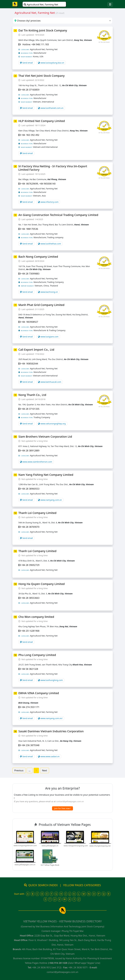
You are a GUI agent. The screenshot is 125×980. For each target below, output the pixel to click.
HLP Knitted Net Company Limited (42, 121)
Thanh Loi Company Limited (37, 513)
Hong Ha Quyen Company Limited (42, 584)
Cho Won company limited (36, 617)
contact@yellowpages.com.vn (70, 801)
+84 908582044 (30, 364)
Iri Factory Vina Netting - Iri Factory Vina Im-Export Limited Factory (53, 168)
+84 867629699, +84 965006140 (38, 184)
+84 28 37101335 (30, 409)
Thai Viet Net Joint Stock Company (41, 76)
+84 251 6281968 (30, 631)
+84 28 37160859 (30, 90)
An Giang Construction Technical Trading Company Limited (58, 215)
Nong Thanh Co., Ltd (32, 395)
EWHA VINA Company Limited (39, 693)
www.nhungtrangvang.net (100, 846)
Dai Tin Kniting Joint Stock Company (43, 30)
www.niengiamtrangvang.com (76, 846)
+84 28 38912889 (30, 451)
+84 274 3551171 (30, 707)
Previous (19, 770)
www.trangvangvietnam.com (25, 846)
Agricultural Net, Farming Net (41, 5)
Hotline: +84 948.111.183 (35, 44)
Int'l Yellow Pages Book (50, 865)
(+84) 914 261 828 (58, 963)
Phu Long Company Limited (37, 655)
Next (45, 770)
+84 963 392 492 (30, 135)
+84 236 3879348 (30, 745)
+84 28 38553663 (30, 598)
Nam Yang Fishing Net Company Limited (46, 475)
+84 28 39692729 (30, 565)
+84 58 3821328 (30, 669)
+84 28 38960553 (30, 489)
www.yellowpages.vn (50, 846)
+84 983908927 (30, 322)
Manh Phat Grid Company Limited (41, 305)
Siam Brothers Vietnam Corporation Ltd (45, 437)
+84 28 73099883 (30, 274)
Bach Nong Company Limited (38, 257)
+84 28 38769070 (30, 527)
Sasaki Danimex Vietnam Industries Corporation (51, 731)
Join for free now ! (63, 808)
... (30, 770)
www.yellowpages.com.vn (25, 865)
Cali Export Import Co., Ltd (36, 350)
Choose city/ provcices (28, 21)
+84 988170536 (30, 229)
